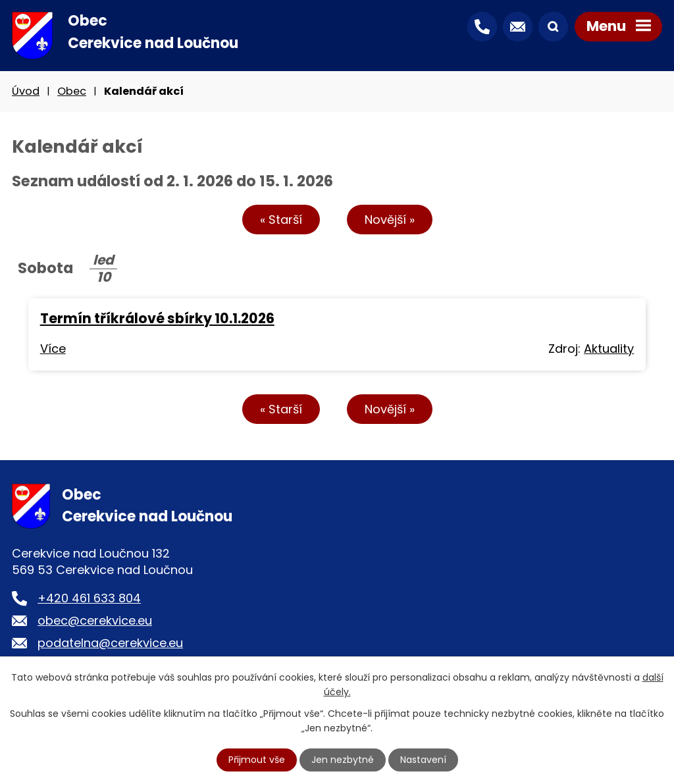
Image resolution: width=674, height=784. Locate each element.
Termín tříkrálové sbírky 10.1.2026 (157, 318)
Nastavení (423, 760)
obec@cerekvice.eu (95, 620)
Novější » (390, 220)
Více (53, 349)
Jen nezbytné (343, 760)
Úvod (26, 91)
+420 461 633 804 (89, 598)
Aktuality (609, 349)
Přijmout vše (257, 760)
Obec (72, 91)
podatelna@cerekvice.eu (110, 643)
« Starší (281, 220)
